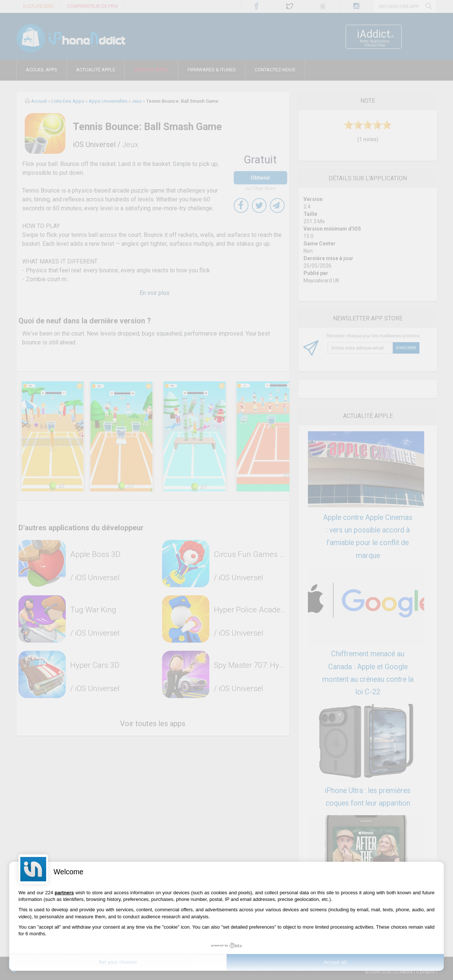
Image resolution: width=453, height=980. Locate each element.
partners (64, 893)
